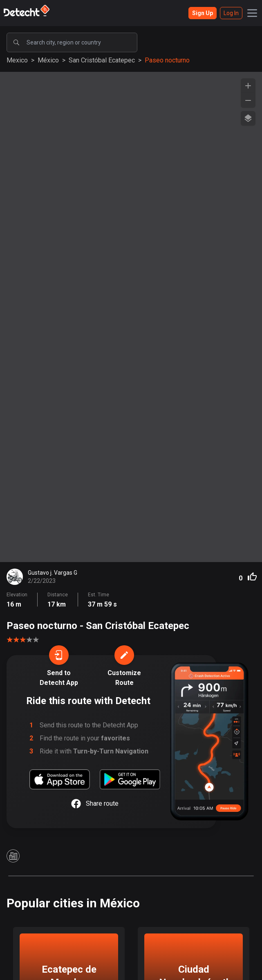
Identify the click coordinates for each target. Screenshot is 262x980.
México (48, 60)
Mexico (17, 60)
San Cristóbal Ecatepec (102, 60)
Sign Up (203, 13)
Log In (231, 13)
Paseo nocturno (167, 60)
